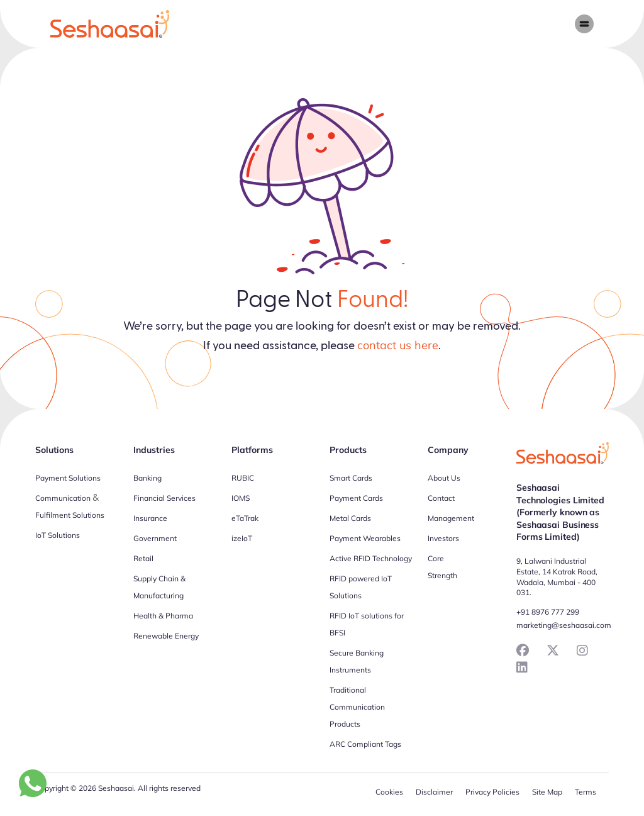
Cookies (389, 792)
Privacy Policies (492, 792)
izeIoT (242, 538)
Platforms (252, 450)
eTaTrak (245, 518)
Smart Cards (351, 478)
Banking (147, 478)
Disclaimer (434, 792)
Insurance (150, 518)
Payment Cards (356, 498)
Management (451, 518)
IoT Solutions (58, 535)
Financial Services (164, 498)
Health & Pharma (163, 616)
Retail (143, 558)
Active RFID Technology (371, 558)
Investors (443, 538)
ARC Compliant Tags (365, 744)
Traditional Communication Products (357, 707)
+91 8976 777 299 (548, 612)
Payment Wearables (365, 538)
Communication (63, 498)
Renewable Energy (166, 636)
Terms (586, 792)
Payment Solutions (68, 478)
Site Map (547, 792)
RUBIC (243, 478)
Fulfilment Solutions (70, 515)
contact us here (398, 345)
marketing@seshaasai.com (564, 625)
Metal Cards (350, 518)
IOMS (241, 498)
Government (155, 538)
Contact (441, 498)
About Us (444, 478)
